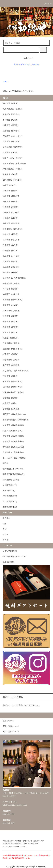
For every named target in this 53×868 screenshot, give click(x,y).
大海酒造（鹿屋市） (11, 262)
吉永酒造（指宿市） (11, 398)
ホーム (6, 82)
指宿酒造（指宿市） (11, 125)
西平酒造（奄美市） (11, 327)
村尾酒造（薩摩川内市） (13, 382)
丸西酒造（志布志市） (12, 365)
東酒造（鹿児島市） (11, 338)
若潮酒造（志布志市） (12, 409)
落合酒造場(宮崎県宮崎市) (13, 474)
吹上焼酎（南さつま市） (13, 349)
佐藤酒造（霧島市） (11, 234)
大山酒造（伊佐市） (11, 153)
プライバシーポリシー (31, 844)
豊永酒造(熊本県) (10, 507)
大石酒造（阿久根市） (12, 142)
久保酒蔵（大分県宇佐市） (14, 452)
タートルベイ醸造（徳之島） (15, 458)
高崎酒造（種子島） (11, 273)
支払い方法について (10, 841)
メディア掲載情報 (10, 551)
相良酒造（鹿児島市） (12, 223)
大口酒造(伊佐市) (10, 502)
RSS (20, 846)
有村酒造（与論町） (11, 120)
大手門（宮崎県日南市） (13, 431)
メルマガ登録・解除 (10, 846)
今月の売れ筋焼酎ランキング (15, 557)
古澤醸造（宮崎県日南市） (14, 447)
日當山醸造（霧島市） (12, 343)
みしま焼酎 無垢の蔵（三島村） (17, 371)
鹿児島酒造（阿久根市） (13, 180)
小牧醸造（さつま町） (12, 213)
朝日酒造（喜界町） (11, 103)
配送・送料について (25, 841)
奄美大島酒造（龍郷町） (13, 109)
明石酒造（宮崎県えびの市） (15, 414)
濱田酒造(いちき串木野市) (13, 469)
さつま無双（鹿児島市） (13, 229)
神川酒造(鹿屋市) (10, 496)
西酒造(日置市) (9, 491)
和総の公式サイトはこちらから (27, 64)
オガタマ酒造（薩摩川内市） (15, 163)
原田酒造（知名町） (11, 333)
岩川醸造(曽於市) (10, 485)
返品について (38, 841)
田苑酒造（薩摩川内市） (13, 300)
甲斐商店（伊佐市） (11, 174)
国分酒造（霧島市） (11, 202)
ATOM (25, 846)
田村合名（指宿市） (11, 289)
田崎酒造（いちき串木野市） (15, 278)
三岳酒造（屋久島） (11, 376)
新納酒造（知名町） (11, 322)
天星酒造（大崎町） (11, 305)
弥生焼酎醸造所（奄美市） (14, 392)
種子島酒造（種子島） (12, 283)
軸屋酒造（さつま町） (12, 256)
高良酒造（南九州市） (12, 196)
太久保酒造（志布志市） (13, 147)
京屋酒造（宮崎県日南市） (14, 436)
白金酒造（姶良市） (11, 245)
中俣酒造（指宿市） (11, 316)
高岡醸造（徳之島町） (12, 267)
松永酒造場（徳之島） (12, 360)
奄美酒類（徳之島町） (12, 114)
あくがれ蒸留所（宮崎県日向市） (17, 420)
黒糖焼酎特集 (8, 562)
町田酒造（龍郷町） (11, 354)
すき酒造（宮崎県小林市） (14, 442)
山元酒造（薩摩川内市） (13, 387)
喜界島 (6, 463)
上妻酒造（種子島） (11, 191)
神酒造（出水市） (10, 185)
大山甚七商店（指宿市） (13, 158)
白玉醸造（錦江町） (11, 251)
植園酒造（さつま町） (12, 131)
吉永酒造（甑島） (10, 403)
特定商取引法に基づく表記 (12, 844)
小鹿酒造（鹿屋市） (11, 207)
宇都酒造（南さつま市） (13, 136)
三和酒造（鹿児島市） (12, 240)
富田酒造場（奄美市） (12, 311)
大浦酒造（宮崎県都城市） (14, 425)
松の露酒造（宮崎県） (12, 480)
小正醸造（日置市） (11, 218)
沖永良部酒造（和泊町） (13, 169)
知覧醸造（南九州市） (12, 294)
